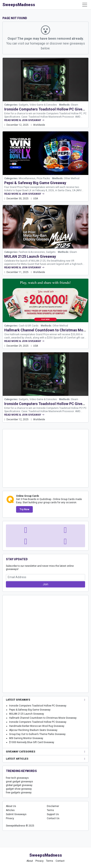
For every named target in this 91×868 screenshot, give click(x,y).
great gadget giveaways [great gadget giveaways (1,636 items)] (19, 782)
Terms (50, 810)
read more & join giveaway (24, 120)
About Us (11, 806)
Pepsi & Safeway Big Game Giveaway (35, 183)
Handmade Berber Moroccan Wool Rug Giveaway (37, 726)
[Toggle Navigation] (85, 5)
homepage (38, 43)
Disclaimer (53, 806)
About (30, 861)
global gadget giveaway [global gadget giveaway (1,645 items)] (19, 785)
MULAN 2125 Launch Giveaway (30, 256)
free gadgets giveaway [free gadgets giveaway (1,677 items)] (19, 793)
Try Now (24, 509)
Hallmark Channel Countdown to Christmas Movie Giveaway (43, 718)
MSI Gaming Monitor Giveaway (26, 738)
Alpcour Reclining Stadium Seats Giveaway (33, 730)
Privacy (10, 818)
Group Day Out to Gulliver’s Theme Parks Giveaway (37, 734)
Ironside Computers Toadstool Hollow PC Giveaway (48, 109)
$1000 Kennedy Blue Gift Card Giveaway (32, 742)
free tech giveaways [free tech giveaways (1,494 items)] (17, 778)
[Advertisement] (46, 458)
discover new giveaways (67, 43)
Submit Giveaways (16, 814)
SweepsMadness (19, 5)
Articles (10, 810)
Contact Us (53, 818)
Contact (60, 861)
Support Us (53, 814)
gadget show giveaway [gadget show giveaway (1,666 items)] (19, 789)
